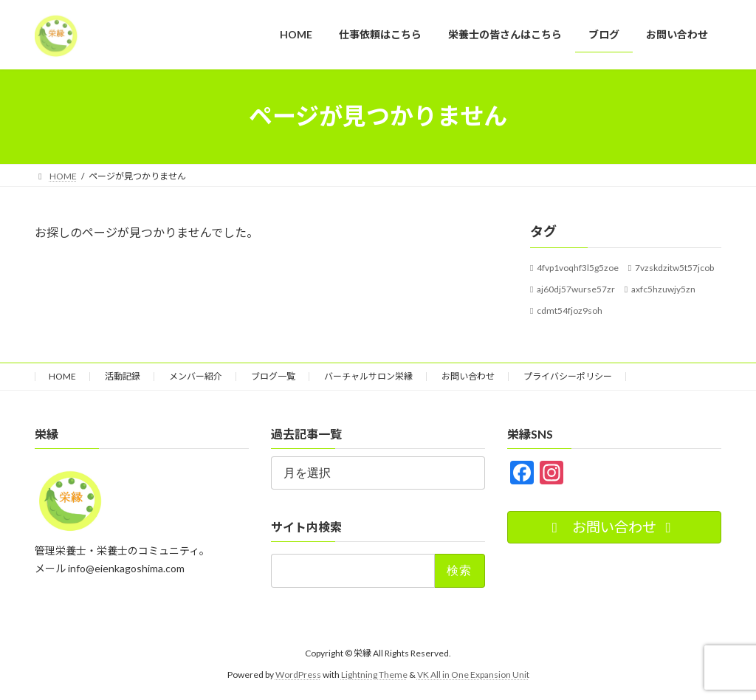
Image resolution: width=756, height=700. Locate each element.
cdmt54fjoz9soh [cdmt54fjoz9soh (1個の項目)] (570, 310)
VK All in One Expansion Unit (473, 675)
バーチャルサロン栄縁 (368, 376)
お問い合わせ (468, 376)
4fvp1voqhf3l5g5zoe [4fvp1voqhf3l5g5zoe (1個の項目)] (578, 268)
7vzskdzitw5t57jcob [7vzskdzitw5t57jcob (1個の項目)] (674, 268)
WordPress (298, 675)
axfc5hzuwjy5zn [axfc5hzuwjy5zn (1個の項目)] (663, 288)
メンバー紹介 (196, 376)
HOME (62, 376)
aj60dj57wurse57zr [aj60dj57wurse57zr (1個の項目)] (576, 288)
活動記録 (123, 376)
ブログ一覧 (273, 376)
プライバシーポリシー (568, 376)
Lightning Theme (374, 675)
